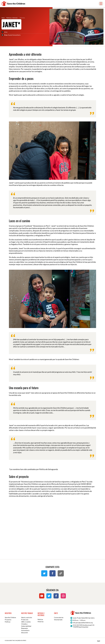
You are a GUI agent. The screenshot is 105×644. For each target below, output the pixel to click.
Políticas (8, 622)
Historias (22, 18)
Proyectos (8, 620)
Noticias (40, 619)
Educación (25, 633)
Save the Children (10, 617)
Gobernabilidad (26, 626)
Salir (99, 641)
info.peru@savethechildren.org (83, 623)
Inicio (3, 18)
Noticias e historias (12, 18)
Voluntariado (58, 620)
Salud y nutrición (27, 617)
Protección (25, 620)
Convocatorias (59, 617)
